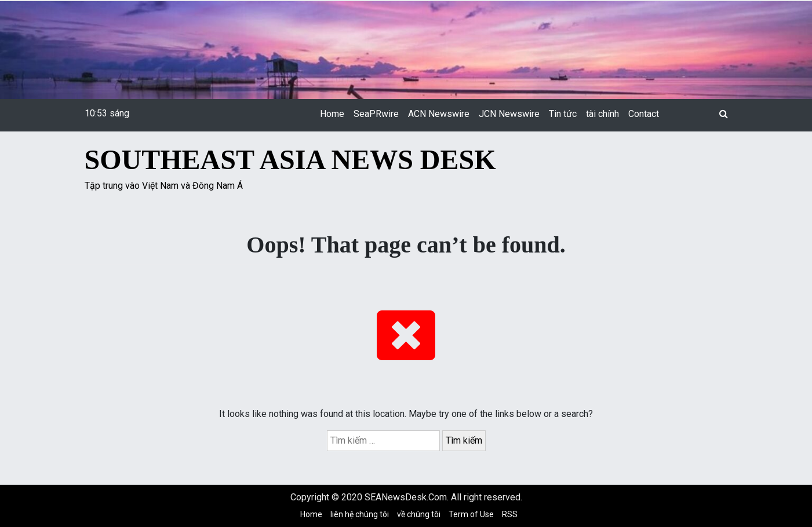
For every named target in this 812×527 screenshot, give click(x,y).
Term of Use (471, 514)
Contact (644, 114)
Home (332, 114)
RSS (510, 514)
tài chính (602, 114)
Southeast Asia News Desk (290, 160)
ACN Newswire (439, 114)
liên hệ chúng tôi (360, 514)
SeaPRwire (376, 114)
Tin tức (563, 114)
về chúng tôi (419, 514)
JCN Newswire (509, 114)
